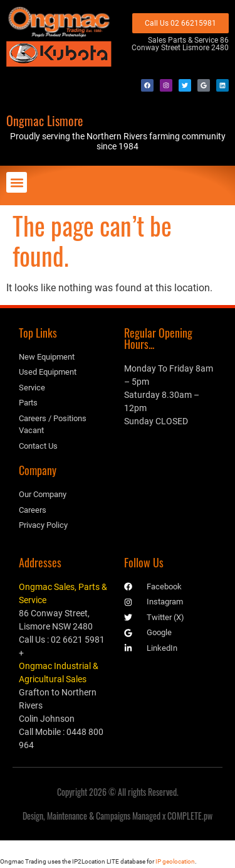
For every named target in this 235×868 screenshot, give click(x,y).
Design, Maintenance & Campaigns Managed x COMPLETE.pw (118, 816)
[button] (17, 182)
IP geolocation (175, 861)
